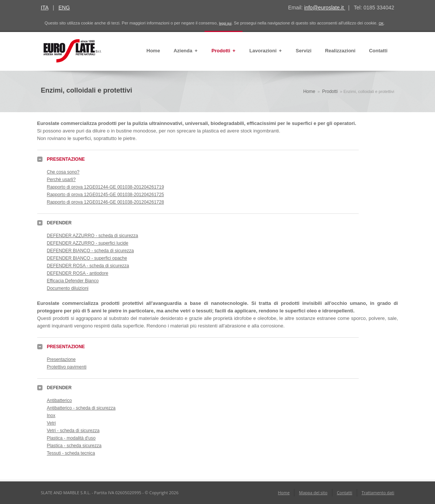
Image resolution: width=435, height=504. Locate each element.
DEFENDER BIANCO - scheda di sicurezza (90, 251)
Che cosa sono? (63, 172)
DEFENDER (59, 223)
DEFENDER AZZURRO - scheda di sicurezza (93, 236)
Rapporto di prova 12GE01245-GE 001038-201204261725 (106, 195)
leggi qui (225, 23)
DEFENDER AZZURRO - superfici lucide (88, 243)
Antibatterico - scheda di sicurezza (81, 408)
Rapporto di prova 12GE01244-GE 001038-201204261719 (106, 187)
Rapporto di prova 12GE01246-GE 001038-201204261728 (106, 202)
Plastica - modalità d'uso (71, 438)
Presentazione (61, 359)
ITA (45, 8)
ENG (64, 8)
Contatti (378, 51)
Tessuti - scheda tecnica (71, 453)
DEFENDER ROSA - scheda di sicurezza (88, 266)
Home (153, 51)
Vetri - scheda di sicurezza (73, 431)
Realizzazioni (340, 51)
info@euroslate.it (325, 8)
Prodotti (224, 51)
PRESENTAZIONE (66, 159)
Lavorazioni (266, 51)
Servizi (304, 51)
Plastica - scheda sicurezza (74, 446)
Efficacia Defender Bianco (73, 281)
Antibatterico (60, 400)
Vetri (52, 423)
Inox (51, 416)
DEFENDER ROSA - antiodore (78, 273)
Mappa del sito (313, 493)
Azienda (186, 51)
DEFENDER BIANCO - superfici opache (87, 258)
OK (381, 23)
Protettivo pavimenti (67, 367)
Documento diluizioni (68, 288)
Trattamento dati (378, 493)
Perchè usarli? (61, 180)
